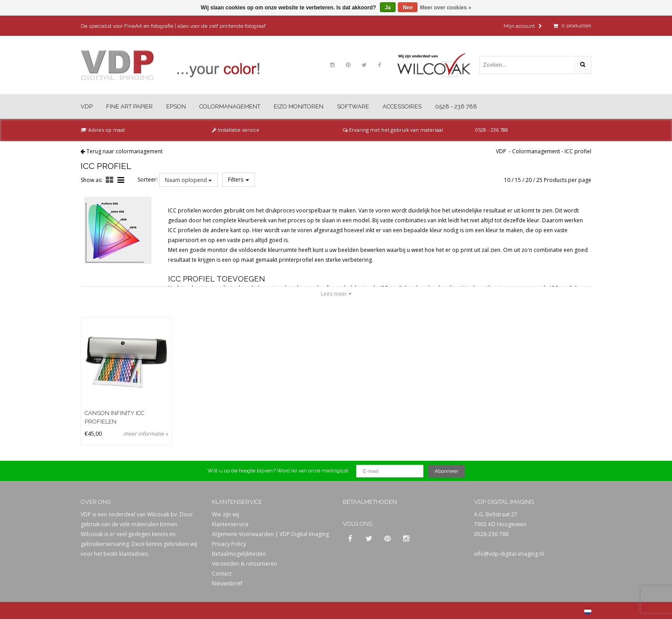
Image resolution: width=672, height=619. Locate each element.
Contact (222, 574)
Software (353, 106)
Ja (388, 8)
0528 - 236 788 (456, 106)
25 (539, 180)
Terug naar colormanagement (125, 151)
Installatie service (236, 130)
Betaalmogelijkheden (239, 554)
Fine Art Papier (129, 106)
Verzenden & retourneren (244, 564)
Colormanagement (230, 106)
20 (529, 180)
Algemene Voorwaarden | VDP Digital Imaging (270, 534)
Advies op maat (103, 130)
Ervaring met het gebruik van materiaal (393, 130)
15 (518, 180)
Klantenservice (230, 524)
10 (507, 180)
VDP (87, 106)
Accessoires (402, 106)
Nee (408, 8)
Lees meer (336, 294)
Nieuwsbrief (227, 583)
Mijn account (523, 26)
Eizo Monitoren (299, 106)
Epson (176, 106)
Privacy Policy (229, 544)
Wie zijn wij (226, 514)
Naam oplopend (188, 180)
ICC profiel (578, 151)
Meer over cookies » (446, 8)
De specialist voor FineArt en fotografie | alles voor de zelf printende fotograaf (173, 26)
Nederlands (588, 611)
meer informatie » (146, 434)
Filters (239, 180)
